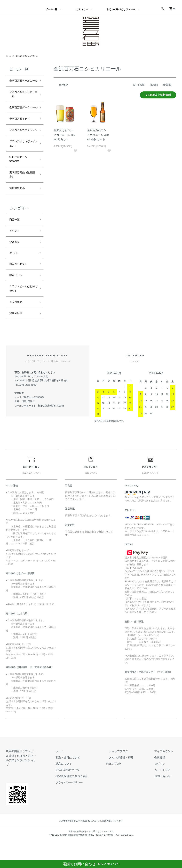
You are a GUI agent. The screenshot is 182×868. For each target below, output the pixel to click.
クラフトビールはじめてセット (22, 322)
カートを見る (167, 804)
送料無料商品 (19, 215)
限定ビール (17, 307)
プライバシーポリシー (91, 816)
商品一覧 (15, 248)
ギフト (14, 284)
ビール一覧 (51, 9)
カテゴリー (82, 9)
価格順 (155, 85)
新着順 (168, 85)
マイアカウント (168, 787)
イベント (15, 260)
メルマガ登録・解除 (133, 793)
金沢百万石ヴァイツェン (22, 148)
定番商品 (15, 272)
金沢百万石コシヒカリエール (30, 56)
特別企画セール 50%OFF (22, 183)
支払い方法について (90, 804)
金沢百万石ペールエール (22, 84)
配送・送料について (90, 793)
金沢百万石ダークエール (22, 119)
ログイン (164, 799)
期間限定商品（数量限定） (22, 201)
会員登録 (164, 793)
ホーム (9, 56)
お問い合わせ (167, 810)
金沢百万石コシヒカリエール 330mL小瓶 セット (98, 134)
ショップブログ (131, 787)
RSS (125, 799)
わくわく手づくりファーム (121, 9)
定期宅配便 (17, 349)
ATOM (133, 799)
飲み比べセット (20, 295)
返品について (86, 799)
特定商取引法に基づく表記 (93, 810)
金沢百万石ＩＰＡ (22, 133)
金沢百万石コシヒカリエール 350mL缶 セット (64, 134)
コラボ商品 (17, 337)
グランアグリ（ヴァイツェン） (22, 166)
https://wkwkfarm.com (50, 441)
